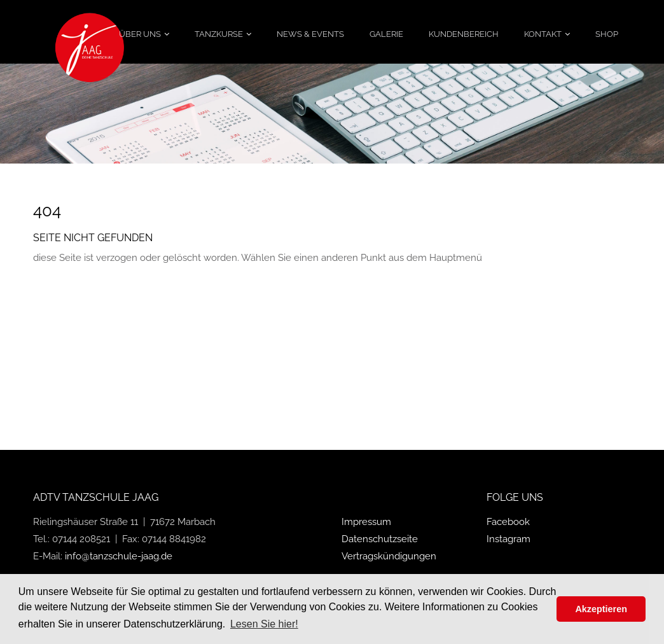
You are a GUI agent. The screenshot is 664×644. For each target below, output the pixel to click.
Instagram (508, 539)
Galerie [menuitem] (386, 34)
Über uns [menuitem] (140, 34)
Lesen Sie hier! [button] (264, 624)
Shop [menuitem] (607, 34)
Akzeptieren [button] (601, 609)
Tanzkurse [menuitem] (219, 34)
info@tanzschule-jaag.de (119, 556)
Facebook (508, 522)
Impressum (366, 522)
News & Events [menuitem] (310, 34)
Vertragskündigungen (389, 556)
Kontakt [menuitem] (543, 34)
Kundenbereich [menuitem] (464, 34)
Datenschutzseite (380, 539)
